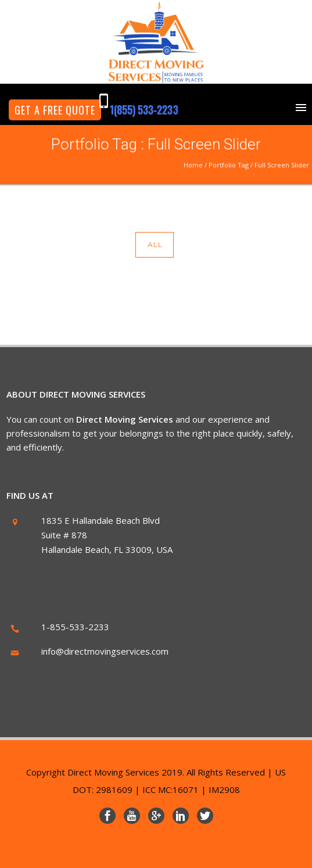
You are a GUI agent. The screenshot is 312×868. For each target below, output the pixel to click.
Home (193, 165)
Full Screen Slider (282, 165)
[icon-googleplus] (159, 816)
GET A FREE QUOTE (55, 110)
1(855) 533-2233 (144, 110)
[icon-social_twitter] (205, 816)
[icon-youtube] (135, 816)
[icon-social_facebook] (110, 816)
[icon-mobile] (107, 102)
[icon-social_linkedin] (184, 816)
